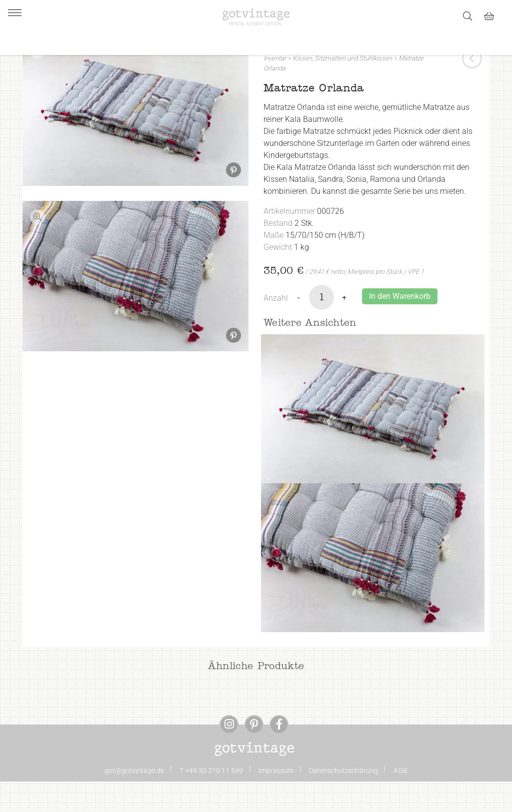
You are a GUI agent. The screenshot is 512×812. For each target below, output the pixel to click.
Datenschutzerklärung (343, 801)
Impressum (276, 801)
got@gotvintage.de (134, 801)
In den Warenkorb (400, 327)
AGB (400, 801)
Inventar (275, 89)
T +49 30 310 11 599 (211, 801)
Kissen (302, 89)
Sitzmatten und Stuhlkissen (353, 89)
